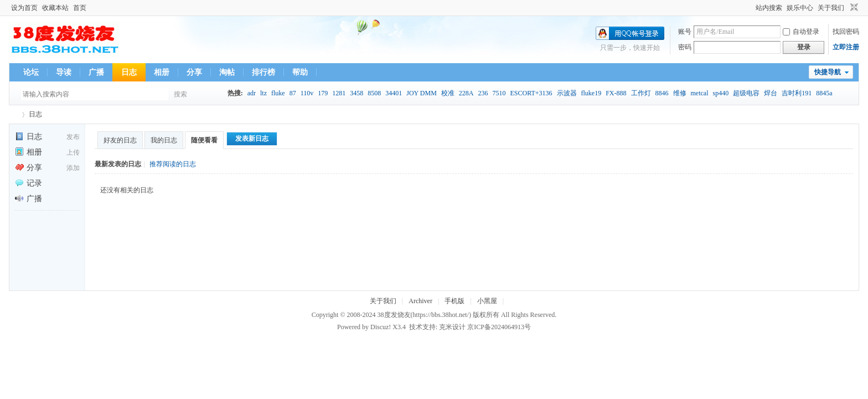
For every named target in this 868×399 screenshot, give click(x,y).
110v (307, 93)
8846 (662, 93)
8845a (824, 93)
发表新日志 (252, 139)
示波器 (567, 93)
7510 (499, 93)
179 (323, 93)
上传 (73, 152)
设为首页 (24, 8)
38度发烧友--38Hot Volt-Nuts (13, 114)
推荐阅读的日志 (173, 164)
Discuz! (381, 327)
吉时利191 (797, 93)
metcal (700, 93)
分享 (194, 72)
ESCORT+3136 (531, 93)
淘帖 (227, 72)
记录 (29, 183)
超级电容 (746, 93)
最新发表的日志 (118, 164)
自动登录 (801, 32)
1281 (339, 93)
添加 (73, 168)
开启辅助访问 (751, 8)
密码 (685, 47)
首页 (80, 8)
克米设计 (452, 327)
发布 (73, 137)
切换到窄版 (853, 8)
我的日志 (164, 140)
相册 (162, 72)
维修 (680, 93)
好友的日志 (120, 140)
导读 (64, 72)
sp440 (721, 93)
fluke (278, 93)
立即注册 (846, 47)
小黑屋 (487, 301)
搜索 (180, 94)
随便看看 (204, 140)
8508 (374, 93)
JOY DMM (422, 93)
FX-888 (616, 93)
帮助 (300, 72)
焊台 (771, 93)
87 (293, 93)
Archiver (420, 301)
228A (466, 93)
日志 (129, 72)
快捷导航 (828, 72)
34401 (394, 93)
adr (252, 93)
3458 (356, 93)
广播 (96, 72)
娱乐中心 (800, 8)
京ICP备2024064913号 (499, 327)
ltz (263, 93)
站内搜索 (769, 8)
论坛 (31, 72)
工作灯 (641, 93)
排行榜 (263, 72)
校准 (448, 93)
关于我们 (831, 8)
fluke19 (591, 93)
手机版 (454, 301)
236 (483, 93)
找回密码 (846, 32)
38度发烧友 (394, 315)
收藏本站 (55, 8)
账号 (685, 32)
